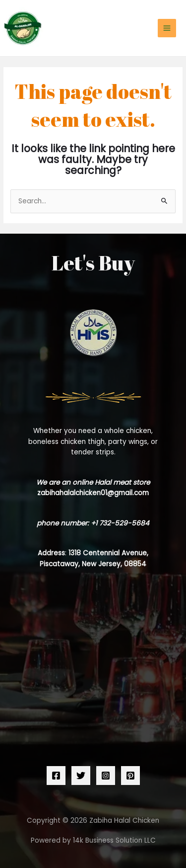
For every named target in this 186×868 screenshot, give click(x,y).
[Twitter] (81, 776)
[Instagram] (106, 776)
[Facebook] (56, 776)
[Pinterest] (130, 776)
